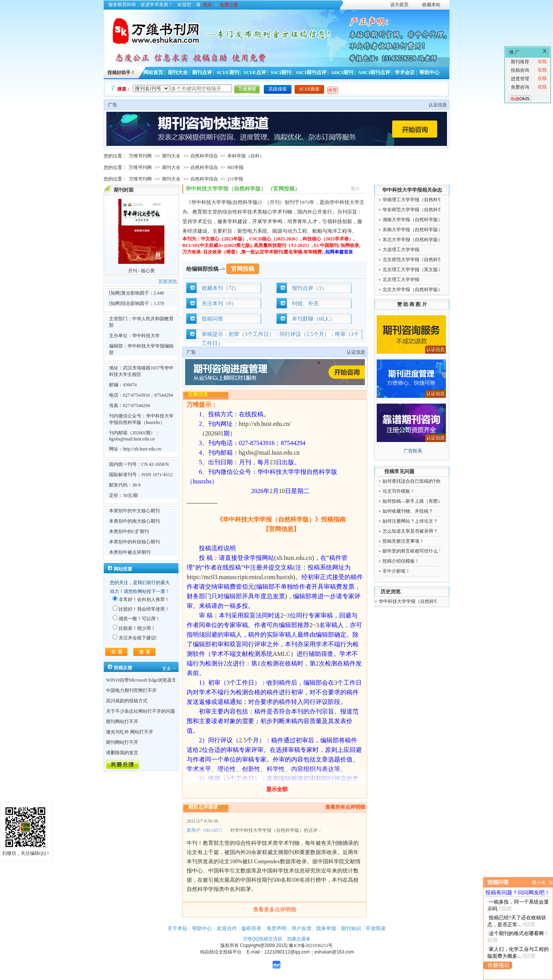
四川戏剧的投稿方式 (127, 701)
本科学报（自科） (246, 156)
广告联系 (413, 451)
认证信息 (438, 105)
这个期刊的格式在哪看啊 (516, 933)
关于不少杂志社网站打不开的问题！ (143, 711)
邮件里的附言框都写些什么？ (412, 551)
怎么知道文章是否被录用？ (410, 531)
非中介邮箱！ (396, 571)
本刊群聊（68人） (313, 319)
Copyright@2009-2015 (263, 945)
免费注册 (229, 5)
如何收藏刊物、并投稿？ (408, 511)
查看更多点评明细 (275, 910)
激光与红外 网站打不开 (130, 732)
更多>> (169, 669)
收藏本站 (431, 5)
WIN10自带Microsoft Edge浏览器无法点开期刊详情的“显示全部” (171, 680)
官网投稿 (243, 269)
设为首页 (399, 5)
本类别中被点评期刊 (130, 552)
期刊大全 (178, 73)
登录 (207, 5)
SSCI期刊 (281, 73)
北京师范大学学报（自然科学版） (417, 260)
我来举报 (326, 928)
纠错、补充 (305, 304)
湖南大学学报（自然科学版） (412, 220)
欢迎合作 (227, 928)
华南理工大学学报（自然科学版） (417, 200)
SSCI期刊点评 (311, 73)
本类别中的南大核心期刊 (134, 521)
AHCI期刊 (342, 73)
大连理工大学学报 (401, 250)
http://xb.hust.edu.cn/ (142, 449)
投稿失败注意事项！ (403, 541)
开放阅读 (376, 928)
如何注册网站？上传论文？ (410, 521)
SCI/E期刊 (228, 73)
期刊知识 (351, 928)
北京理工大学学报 (401, 280)
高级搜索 (278, 89)
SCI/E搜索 (309, 89)
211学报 (235, 179)
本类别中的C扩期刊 (129, 531)
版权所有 (252, 928)
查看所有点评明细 (345, 807)
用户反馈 (301, 928)
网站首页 (153, 73)
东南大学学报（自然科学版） (412, 230)
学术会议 (405, 73)
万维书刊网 (140, 156)
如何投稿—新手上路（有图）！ (415, 501)
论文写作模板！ (399, 491)
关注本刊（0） (219, 304)
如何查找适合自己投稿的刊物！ (415, 481)
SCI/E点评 (255, 73)
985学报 (235, 167)
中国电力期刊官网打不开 (131, 690)
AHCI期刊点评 (374, 73)
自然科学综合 (204, 156)
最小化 (539, 882)
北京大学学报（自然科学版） (412, 290)
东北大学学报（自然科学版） (412, 240)
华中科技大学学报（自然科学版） (413, 601)
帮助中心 (429, 73)
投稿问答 (212, 319)
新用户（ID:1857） (206, 830)
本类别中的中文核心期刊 (134, 511)
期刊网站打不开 (122, 722)
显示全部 (277, 789)
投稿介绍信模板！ (401, 561)
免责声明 (276, 928)
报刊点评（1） (309, 288)
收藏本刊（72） (220, 288)
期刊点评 (202, 73)
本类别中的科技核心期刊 (134, 542)
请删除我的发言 (122, 753)
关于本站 (177, 928)
